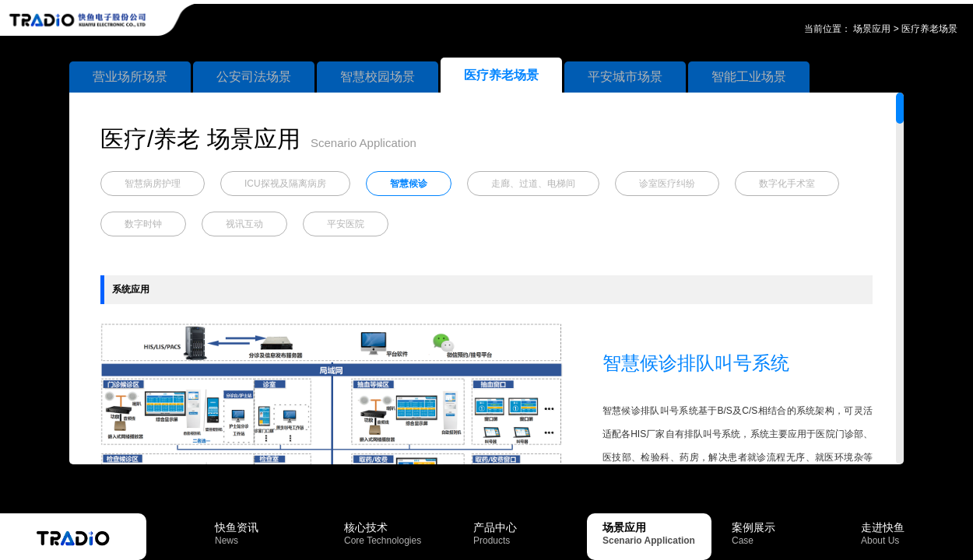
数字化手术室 (787, 184)
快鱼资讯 (269, 534)
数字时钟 (143, 224)
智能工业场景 (749, 77)
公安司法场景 (254, 77)
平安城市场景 (625, 77)
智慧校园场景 (378, 77)
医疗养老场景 (929, 29)
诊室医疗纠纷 (667, 184)
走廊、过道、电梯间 (533, 184)
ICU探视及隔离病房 (285, 184)
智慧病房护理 (153, 184)
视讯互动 (244, 224)
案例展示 (786, 534)
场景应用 (872, 29)
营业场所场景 (130, 77)
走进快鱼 (915, 534)
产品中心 (528, 534)
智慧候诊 (409, 184)
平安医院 (346, 224)
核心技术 (399, 534)
